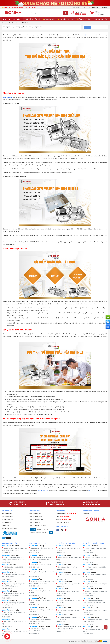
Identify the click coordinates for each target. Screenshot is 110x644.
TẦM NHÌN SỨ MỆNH (84, 19)
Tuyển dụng (95, 7)
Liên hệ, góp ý (6, 525)
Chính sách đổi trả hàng (36, 519)
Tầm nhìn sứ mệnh (8, 516)
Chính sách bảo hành (35, 513)
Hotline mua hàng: (66, 513)
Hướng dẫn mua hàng (62, 522)
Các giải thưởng (7, 522)
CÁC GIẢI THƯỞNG (49, 19)
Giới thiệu (105, 7)
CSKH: (62, 516)
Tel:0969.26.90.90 (7, 553)
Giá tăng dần (26, 27)
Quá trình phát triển (8, 519)
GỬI (51, 533)
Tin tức (86, 7)
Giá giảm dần (37, 27)
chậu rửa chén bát (87, 35)
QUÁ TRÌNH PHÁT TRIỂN (66, 19)
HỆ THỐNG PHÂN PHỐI (33, 19)
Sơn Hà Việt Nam (43, 491)
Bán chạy (16, 27)
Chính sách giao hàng (35, 516)
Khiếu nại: (63, 519)
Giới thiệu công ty (7, 513)
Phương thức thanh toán (9, 529)
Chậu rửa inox (8, 97)
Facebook (86, 513)
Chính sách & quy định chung (38, 525)
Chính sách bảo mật (35, 522)
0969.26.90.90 (93, 491)
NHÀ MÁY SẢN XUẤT (100, 19)
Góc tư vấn (76, 7)
